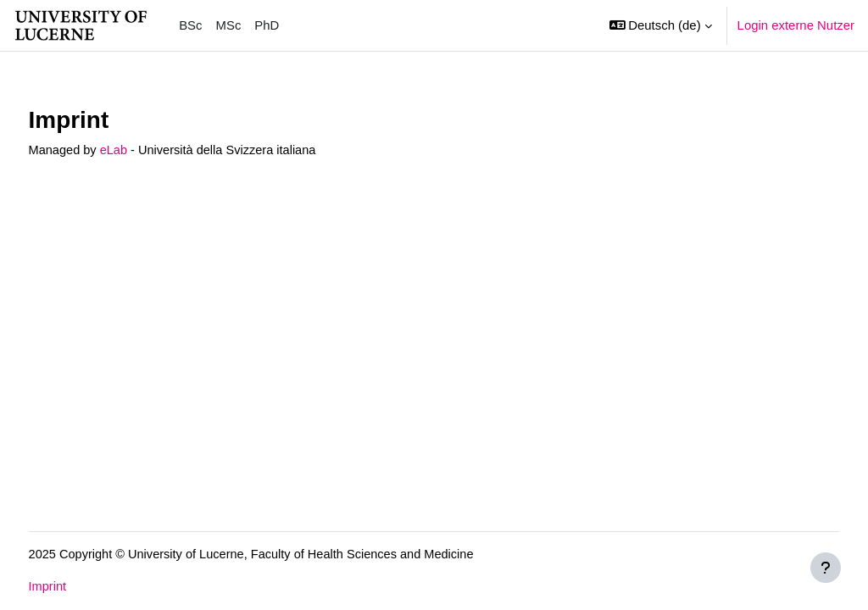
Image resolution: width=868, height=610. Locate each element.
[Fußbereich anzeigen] (826, 568)
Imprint (80, 587)
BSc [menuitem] (190, 25)
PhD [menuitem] (267, 25)
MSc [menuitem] (229, 25)
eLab (147, 150)
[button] (661, 25)
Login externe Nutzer (796, 25)
